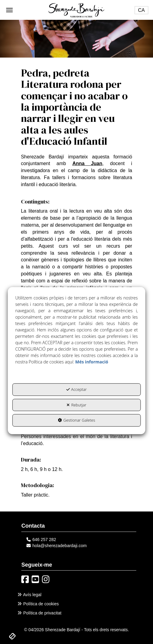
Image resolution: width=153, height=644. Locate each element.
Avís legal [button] (29, 595)
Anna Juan (87, 163)
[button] (76, 10)
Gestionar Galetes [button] (76, 420)
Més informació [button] (92, 362)
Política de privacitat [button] (39, 613)
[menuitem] (76, 595)
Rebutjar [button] (76, 405)
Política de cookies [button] (38, 604)
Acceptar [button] (76, 390)
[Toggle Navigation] (141, 10)
